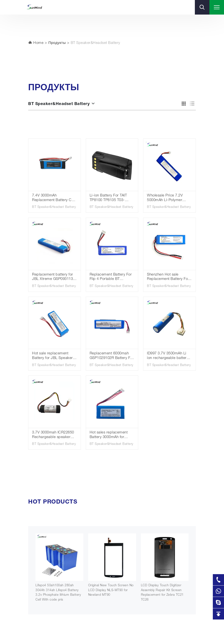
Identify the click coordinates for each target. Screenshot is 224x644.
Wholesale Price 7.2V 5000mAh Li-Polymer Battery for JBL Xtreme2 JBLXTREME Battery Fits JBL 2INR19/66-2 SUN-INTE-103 (168, 198)
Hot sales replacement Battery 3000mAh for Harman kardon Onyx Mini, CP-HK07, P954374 (111, 435)
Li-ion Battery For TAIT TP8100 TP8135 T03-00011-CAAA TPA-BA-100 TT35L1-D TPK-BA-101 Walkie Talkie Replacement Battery (111, 198)
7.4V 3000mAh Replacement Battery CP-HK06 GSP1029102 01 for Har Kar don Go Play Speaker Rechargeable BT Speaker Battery (54, 198)
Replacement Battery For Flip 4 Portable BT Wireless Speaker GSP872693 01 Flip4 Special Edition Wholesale (112, 277)
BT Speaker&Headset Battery (95, 43)
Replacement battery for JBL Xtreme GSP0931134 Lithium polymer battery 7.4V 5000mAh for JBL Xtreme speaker (54, 277)
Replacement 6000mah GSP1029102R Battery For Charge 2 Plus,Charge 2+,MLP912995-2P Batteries (112, 356)
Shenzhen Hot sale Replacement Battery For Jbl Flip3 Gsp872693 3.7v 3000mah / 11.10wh (168, 277)
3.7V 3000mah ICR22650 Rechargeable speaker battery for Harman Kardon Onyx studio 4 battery (53, 435)
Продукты (57, 43)
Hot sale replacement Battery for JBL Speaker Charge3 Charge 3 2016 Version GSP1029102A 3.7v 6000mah (52, 356)
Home (36, 43)
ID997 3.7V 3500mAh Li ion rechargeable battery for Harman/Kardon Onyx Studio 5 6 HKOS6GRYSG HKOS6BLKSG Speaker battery (169, 356)
